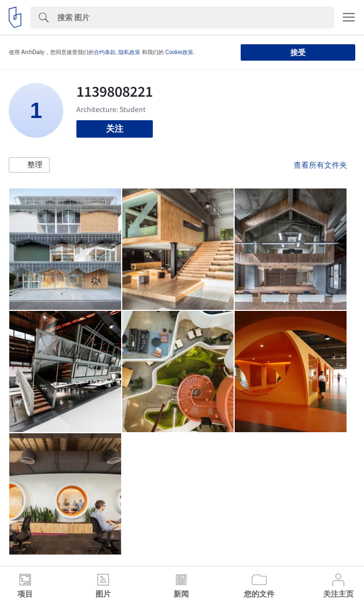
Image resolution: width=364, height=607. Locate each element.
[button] (29, 165)
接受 (298, 52)
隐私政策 (129, 52)
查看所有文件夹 (320, 165)
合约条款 (105, 52)
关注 (115, 129)
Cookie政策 (179, 52)
